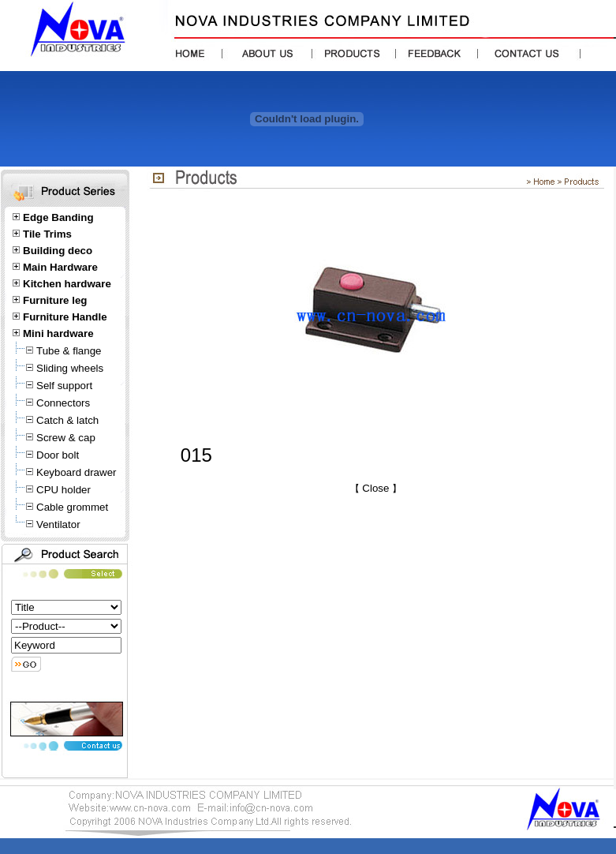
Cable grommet (72, 507)
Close (376, 488)
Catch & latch (67, 420)
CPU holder (63, 490)
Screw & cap (66, 438)
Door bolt (58, 455)
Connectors (63, 403)
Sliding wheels (70, 368)
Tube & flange (69, 351)
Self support (64, 386)
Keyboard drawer (77, 472)
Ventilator (58, 524)
